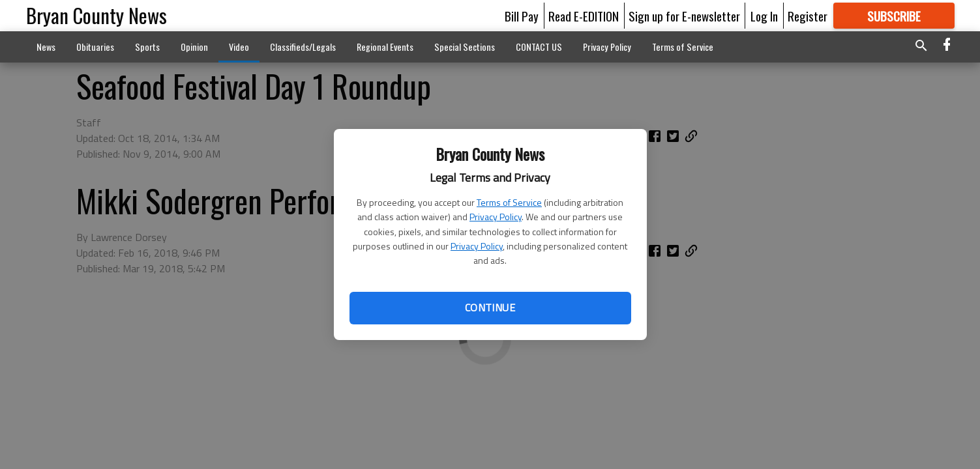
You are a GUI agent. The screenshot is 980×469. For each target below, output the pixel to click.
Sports (147, 47)
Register (808, 16)
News (46, 47)
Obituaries (95, 47)
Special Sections (465, 47)
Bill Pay (522, 16)
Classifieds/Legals (303, 47)
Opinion (194, 47)
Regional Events (385, 47)
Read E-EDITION (584, 16)
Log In (764, 16)
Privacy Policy (496, 217)
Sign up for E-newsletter (684, 16)
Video (239, 47)
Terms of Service (509, 202)
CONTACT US (539, 47)
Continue (490, 307)
